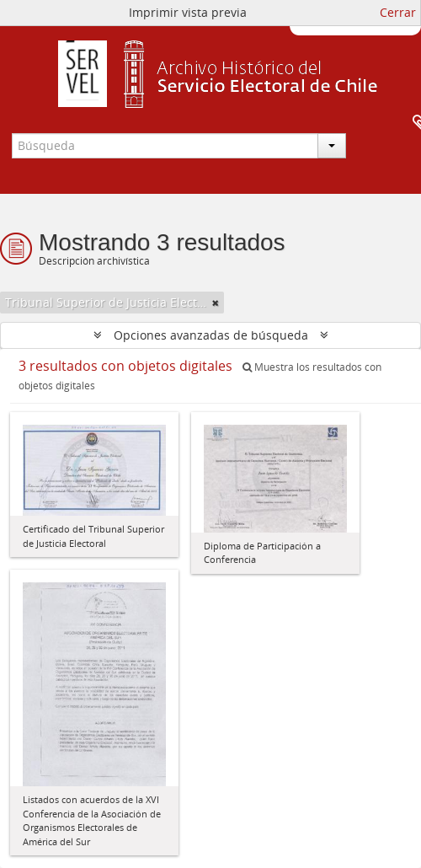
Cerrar (398, 12)
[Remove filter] (216, 303)
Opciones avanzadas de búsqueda (211, 335)
